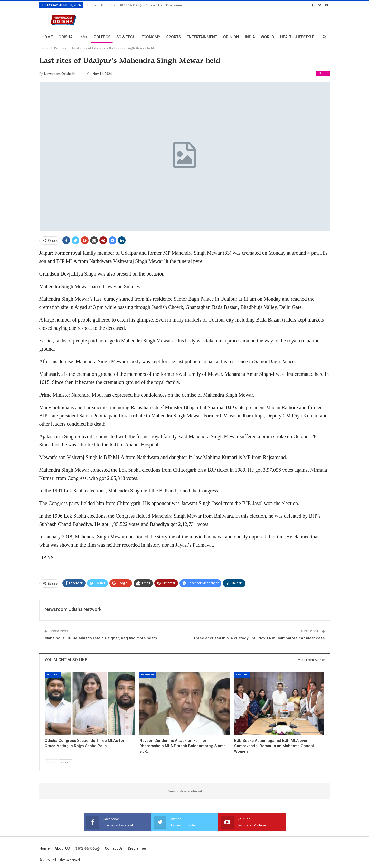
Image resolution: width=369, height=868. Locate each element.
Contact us (154, 5)
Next (65, 762)
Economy (151, 37)
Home (92, 5)
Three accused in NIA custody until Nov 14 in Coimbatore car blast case (259, 638)
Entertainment (202, 37)
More (286, 37)
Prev (51, 762)
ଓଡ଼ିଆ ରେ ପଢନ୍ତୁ (130, 5)
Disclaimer (174, 5)
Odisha (66, 37)
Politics (102, 37)
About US (108, 5)
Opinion (231, 37)
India (250, 37)
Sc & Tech (126, 37)
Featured (53, 675)
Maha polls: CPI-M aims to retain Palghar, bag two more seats (101, 638)
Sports (173, 37)
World (268, 37)
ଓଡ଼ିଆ (83, 37)
